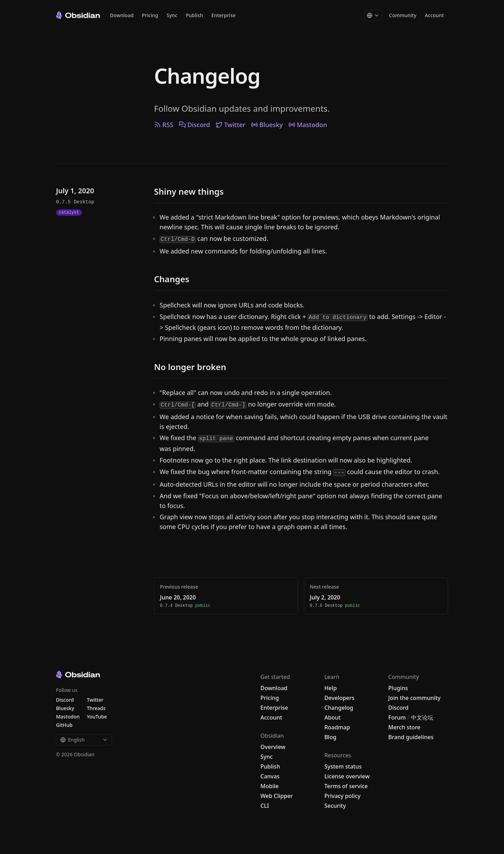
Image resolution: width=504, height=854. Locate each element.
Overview (273, 747)
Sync (172, 16)
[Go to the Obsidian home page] (78, 15)
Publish (194, 16)
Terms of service (346, 786)
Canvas (270, 776)
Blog (330, 737)
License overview (347, 776)
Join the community (414, 698)
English (84, 740)
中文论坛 (422, 717)
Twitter (230, 125)
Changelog (207, 76)
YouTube (97, 717)
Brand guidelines (411, 737)
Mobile (269, 786)
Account (434, 16)
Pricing (150, 16)
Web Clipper (277, 796)
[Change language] (373, 16)
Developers (339, 698)
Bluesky (267, 125)
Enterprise (223, 16)
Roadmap (337, 727)
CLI (265, 806)
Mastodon (308, 125)
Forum (397, 717)
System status (343, 766)
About (332, 717)
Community (403, 16)
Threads (96, 708)
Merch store (404, 727)
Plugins (398, 688)
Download (122, 16)
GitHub (64, 725)
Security (335, 806)
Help (331, 688)
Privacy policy (343, 796)
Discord (194, 125)
